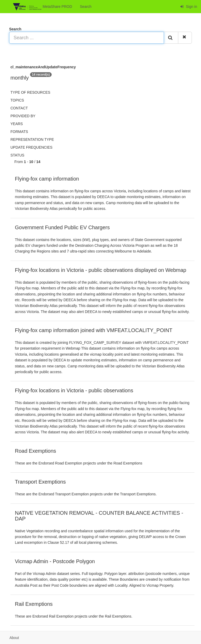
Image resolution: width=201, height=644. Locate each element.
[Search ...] (87, 38)
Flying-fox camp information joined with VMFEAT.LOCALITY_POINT (94, 330)
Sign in (189, 7)
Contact (19, 108)
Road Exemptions (36, 451)
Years (17, 124)
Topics (17, 100)
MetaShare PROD (43, 7)
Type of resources (30, 92)
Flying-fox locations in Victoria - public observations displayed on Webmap (100, 270)
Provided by (23, 116)
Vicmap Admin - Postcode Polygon (55, 561)
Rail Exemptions (34, 604)
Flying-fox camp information (47, 179)
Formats (19, 132)
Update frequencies (31, 147)
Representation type (32, 139)
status (17, 155)
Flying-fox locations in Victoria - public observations (74, 390)
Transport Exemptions (40, 482)
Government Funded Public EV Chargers (62, 227)
